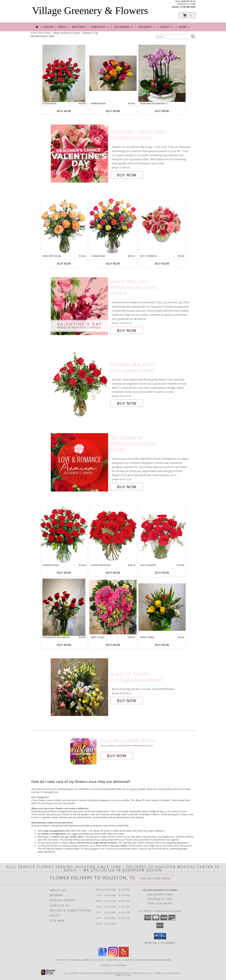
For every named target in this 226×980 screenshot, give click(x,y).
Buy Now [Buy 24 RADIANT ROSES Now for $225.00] (64, 573)
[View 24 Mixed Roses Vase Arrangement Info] (113, 226)
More (185, 27)
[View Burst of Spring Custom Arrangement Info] (80, 687)
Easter (48, 27)
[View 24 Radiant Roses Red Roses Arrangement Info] (64, 535)
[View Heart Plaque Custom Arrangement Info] (113, 607)
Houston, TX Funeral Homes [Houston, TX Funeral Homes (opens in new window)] (72, 960)
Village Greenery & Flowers (90, 11)
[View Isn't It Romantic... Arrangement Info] (162, 223)
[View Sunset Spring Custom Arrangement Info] (162, 607)
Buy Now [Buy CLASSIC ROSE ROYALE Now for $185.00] (113, 573)
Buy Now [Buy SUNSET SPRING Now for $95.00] (162, 645)
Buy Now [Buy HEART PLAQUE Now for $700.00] (113, 645)
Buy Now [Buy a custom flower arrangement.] (117, 756)
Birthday (79, 27)
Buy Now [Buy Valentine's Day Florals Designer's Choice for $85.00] (127, 175)
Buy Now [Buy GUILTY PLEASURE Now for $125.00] (162, 573)
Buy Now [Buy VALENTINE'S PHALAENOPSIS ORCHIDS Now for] (162, 111)
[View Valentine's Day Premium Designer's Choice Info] (80, 306)
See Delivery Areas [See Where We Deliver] (156, 878)
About (167, 27)
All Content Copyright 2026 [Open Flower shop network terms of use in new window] (82, 973)
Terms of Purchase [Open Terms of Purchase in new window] (167, 973)
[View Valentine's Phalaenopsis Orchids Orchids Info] (162, 73)
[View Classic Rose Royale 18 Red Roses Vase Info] (113, 535)
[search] (193, 36)
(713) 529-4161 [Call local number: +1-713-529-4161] (188, 7)
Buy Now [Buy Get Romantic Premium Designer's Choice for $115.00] (127, 487)
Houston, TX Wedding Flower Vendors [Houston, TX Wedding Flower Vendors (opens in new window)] (147, 960)
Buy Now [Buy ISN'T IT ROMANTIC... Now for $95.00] (162, 264)
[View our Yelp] (124, 956)
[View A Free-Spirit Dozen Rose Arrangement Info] (64, 226)
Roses (63, 27)
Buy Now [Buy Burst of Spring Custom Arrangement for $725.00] (127, 701)
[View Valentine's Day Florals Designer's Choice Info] (80, 154)
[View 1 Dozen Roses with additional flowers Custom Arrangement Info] (64, 607)
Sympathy (100, 27)
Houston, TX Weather (113, 965)
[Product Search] (173, 37)
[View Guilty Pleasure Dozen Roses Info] (162, 535)
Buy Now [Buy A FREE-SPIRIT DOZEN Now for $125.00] (64, 264)
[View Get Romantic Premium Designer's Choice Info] (80, 462)
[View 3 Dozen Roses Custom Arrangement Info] (64, 73)
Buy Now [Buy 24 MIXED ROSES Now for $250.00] (113, 264)
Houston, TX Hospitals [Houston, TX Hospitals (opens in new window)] (106, 960)
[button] (187, 15)
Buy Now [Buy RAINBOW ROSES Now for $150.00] (113, 111)
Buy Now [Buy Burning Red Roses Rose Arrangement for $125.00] (127, 403)
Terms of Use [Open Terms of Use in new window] (123, 975)
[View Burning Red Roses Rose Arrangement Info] (80, 384)
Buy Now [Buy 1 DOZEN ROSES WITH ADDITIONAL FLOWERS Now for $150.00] (64, 645)
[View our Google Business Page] (102, 956)
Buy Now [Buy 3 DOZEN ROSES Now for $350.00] (64, 111)
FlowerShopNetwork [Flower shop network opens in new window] (115, 973)
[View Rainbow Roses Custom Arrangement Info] (113, 73)
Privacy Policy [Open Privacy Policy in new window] (142, 973)
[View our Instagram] (113, 956)
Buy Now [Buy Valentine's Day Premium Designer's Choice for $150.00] (127, 330)
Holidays (147, 27)
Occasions (123, 27)
